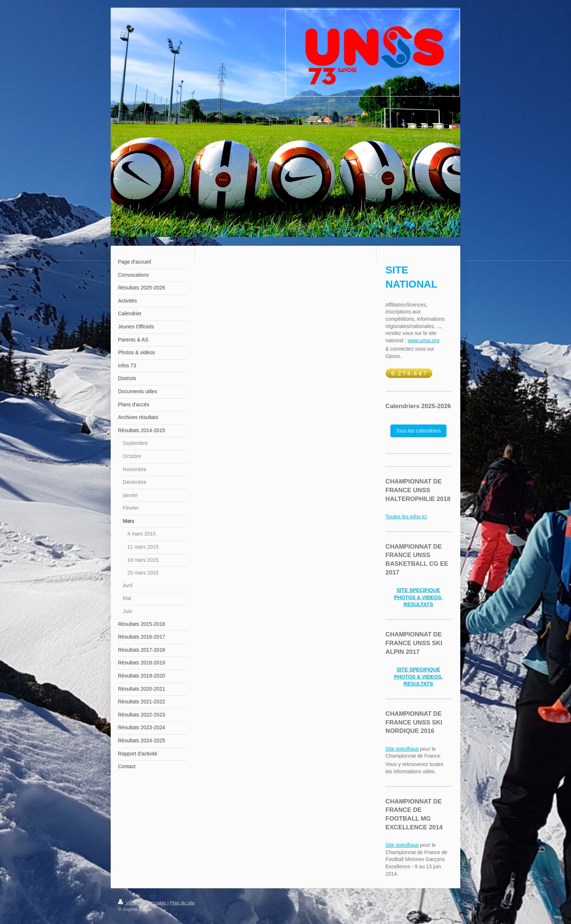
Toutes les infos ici (406, 517)
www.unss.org (423, 340)
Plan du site (182, 903)
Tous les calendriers (418, 431)
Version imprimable (143, 903)
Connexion (442, 902)
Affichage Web (438, 909)
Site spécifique (402, 749)
